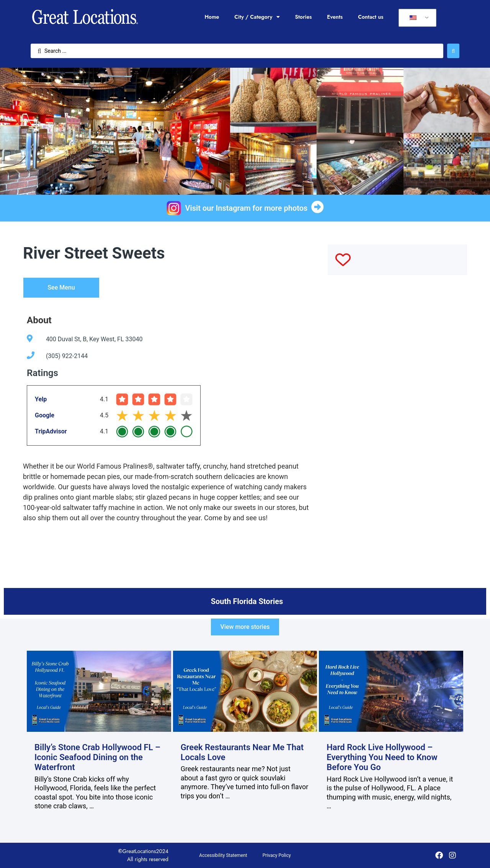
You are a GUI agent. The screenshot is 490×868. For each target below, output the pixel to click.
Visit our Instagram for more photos (247, 208)
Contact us (371, 17)
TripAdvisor (51, 431)
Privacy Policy (277, 855)
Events (335, 17)
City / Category (257, 17)
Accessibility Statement (223, 855)
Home (212, 17)
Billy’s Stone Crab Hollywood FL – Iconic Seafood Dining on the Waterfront (97, 757)
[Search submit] (453, 51)
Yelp (41, 399)
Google (45, 415)
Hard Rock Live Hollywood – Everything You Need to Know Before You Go (382, 757)
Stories (304, 17)
